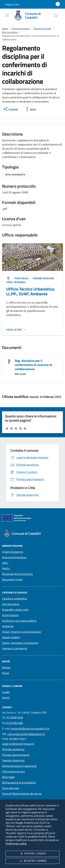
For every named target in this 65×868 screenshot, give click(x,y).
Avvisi (6, 673)
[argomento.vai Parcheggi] (22, 278)
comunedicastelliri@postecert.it (26, 734)
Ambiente (8, 626)
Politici (6, 568)
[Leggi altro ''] (16, 330)
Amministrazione (21, 28)
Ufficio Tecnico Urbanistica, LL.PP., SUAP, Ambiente (31, 291)
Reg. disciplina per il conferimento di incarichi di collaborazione (33, 365)
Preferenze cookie (16, 843)
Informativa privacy (14, 771)
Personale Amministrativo (17, 574)
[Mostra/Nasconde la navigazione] (7, 15)
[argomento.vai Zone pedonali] (16, 282)
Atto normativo (10, 32)
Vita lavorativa (11, 604)
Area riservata (10, 788)
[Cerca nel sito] (56, 16)
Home (5, 28)
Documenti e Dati (42, 28)
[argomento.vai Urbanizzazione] (44, 278)
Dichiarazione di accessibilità (19, 782)
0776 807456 (15, 717)
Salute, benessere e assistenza (20, 643)
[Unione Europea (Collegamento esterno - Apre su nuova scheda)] (32, 519)
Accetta (32, 861)
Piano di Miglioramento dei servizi (22, 794)
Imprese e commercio (15, 648)
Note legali (8, 777)
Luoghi (6, 692)
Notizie (6, 667)
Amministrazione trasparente (19, 766)
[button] (12, 4)
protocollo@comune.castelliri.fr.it (30, 728)
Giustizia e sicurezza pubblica (19, 621)
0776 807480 (15, 723)
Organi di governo (13, 552)
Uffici (5, 563)
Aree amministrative (14, 557)
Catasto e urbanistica (15, 598)
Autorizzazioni (10, 615)
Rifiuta (32, 854)
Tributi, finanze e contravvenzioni (22, 632)
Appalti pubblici (11, 637)
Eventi (6, 697)
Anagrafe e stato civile (15, 610)
